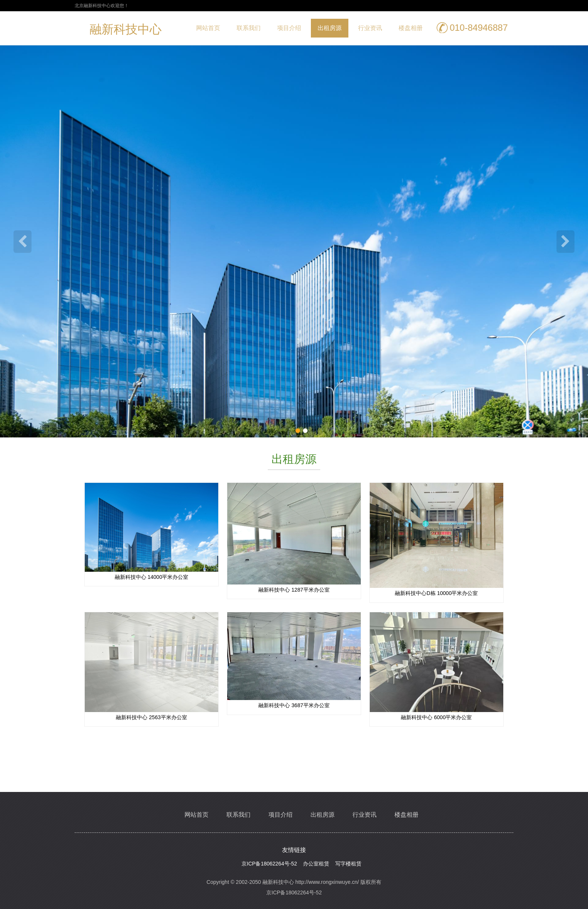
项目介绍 (289, 28)
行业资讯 (370, 28)
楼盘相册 (411, 28)
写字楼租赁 (348, 864)
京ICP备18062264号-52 (269, 864)
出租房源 (330, 28)
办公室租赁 (316, 864)
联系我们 (249, 28)
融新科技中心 (126, 31)
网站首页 (208, 28)
